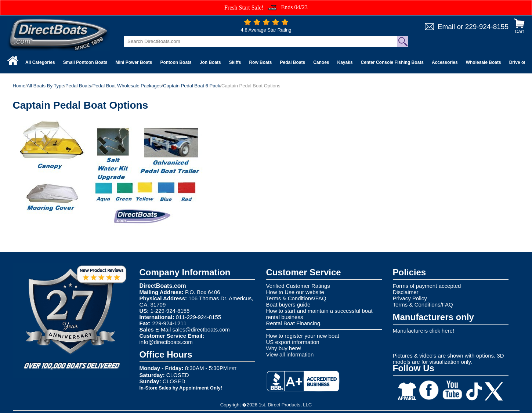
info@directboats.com (166, 342)
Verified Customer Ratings (298, 286)
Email (446, 27)
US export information (293, 342)
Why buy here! (284, 348)
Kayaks (345, 62)
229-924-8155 (487, 27)
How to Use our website (295, 292)
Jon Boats (210, 62)
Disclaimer (406, 292)
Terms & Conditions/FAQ (296, 298)
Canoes (321, 62)
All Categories (40, 62)
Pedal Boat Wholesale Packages (127, 86)
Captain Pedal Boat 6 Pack (191, 86)
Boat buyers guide (288, 305)
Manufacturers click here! (424, 331)
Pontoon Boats (176, 62)
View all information (290, 354)
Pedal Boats (292, 62)
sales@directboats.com (201, 329)
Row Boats (260, 62)
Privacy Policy (410, 298)
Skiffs (235, 62)
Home (19, 86)
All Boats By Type (46, 86)
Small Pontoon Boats (85, 62)
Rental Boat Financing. (294, 323)
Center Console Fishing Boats (392, 62)
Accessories (445, 62)
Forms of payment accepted (427, 286)
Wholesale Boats (484, 62)
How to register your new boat (303, 336)
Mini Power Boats (134, 62)
